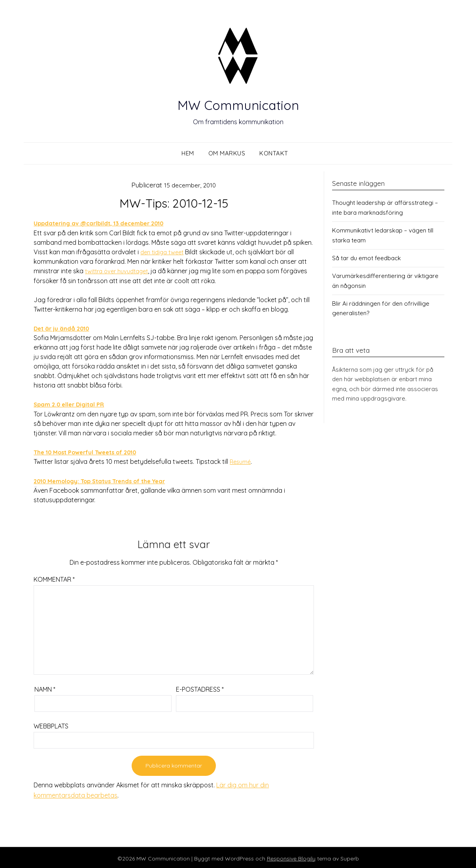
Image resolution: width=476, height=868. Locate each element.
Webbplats (51, 724)
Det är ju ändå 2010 (63, 327)
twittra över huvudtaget (120, 270)
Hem (188, 153)
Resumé (241, 460)
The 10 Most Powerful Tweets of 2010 (91, 451)
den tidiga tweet (164, 252)
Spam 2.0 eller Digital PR (72, 403)
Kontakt (274, 153)
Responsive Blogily (291, 857)
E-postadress (200, 687)
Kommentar (54, 577)
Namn (45, 687)
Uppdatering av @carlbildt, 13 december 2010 (104, 223)
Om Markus (227, 153)
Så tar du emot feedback (366, 258)
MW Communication (238, 103)
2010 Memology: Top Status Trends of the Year (106, 479)
